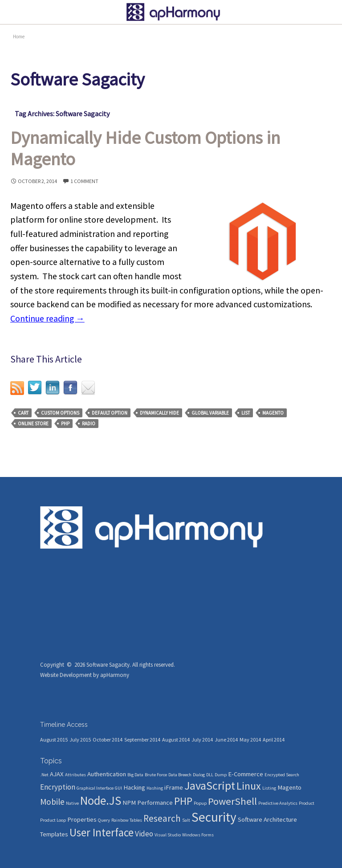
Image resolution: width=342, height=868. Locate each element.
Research (162, 818)
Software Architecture (267, 819)
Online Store (33, 424)
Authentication (107, 774)
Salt (186, 820)
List (246, 413)
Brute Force (156, 775)
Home (19, 37)
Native (72, 803)
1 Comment (84, 181)
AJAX (57, 774)
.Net (44, 775)
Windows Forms (198, 835)
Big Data (135, 775)
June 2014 (226, 740)
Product (307, 803)
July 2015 (80, 740)
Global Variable (210, 413)
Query (104, 820)
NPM (129, 803)
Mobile (52, 802)
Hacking (134, 787)
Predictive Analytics (278, 803)
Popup (200, 803)
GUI (118, 788)
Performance (155, 803)
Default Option (110, 413)
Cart (23, 413)
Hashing (155, 788)
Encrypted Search (282, 775)
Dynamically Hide (159, 413)
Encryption (58, 787)
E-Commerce (246, 774)
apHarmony (115, 675)
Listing (269, 788)
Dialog (199, 775)
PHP (65, 424)
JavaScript (210, 785)
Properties (82, 819)
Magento (273, 413)
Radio (89, 424)
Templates (54, 834)
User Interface (102, 832)
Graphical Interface (95, 788)
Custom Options (60, 413)
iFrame (174, 787)
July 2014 (202, 740)
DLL (210, 775)
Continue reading (47, 318)
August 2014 (176, 740)
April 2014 (274, 740)
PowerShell (232, 801)
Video (144, 834)
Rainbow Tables (127, 820)
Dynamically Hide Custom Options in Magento (145, 148)
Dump (221, 775)
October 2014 (108, 740)
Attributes (75, 775)
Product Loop (53, 820)
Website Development (66, 675)
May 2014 (250, 740)
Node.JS (101, 801)
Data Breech (180, 775)
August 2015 (54, 740)
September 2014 (142, 740)
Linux (249, 786)
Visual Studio (168, 835)
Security (214, 817)
